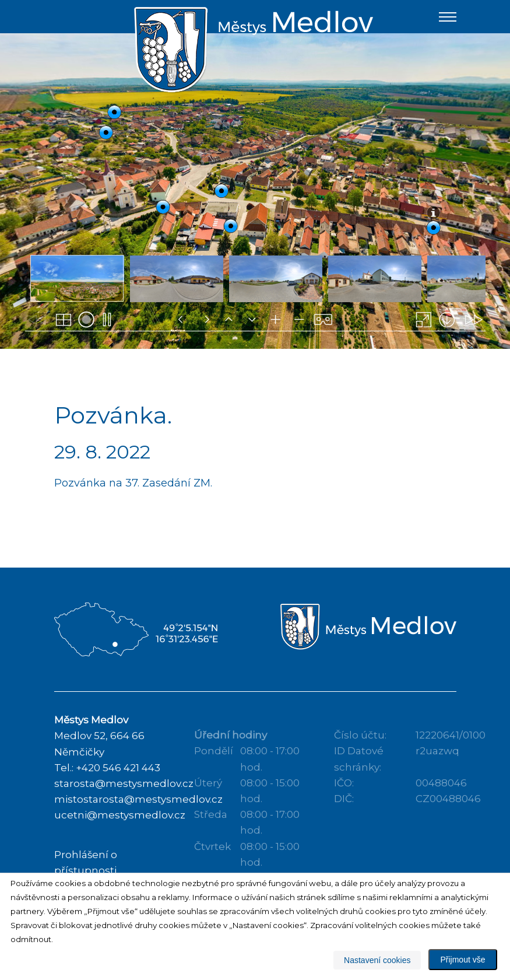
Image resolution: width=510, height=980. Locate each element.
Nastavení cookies (377, 960)
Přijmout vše (462, 960)
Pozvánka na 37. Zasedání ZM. (133, 501)
